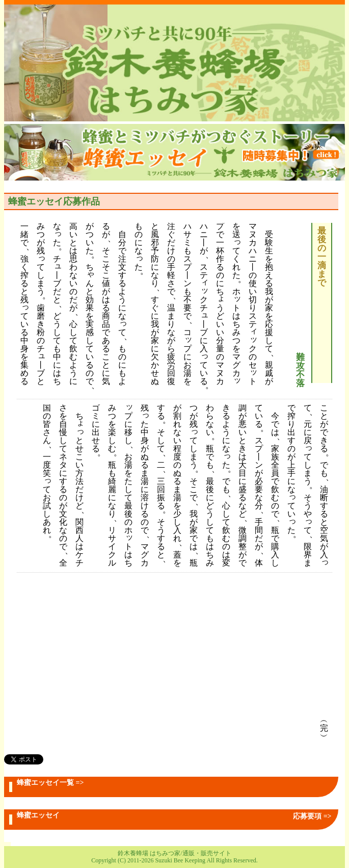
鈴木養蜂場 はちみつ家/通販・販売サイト (174, 853)
